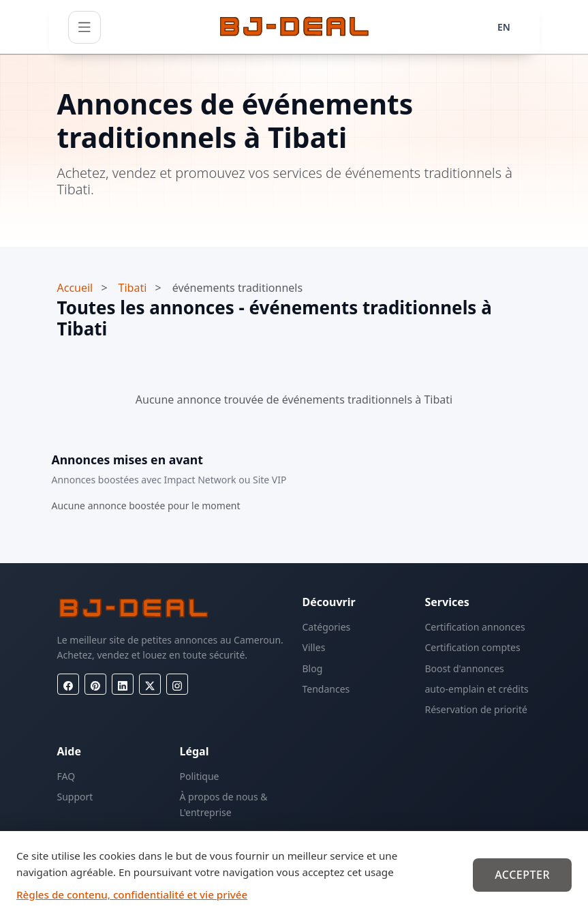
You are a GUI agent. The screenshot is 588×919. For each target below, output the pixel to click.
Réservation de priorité (476, 709)
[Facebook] (68, 684)
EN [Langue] (504, 27)
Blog (313, 668)
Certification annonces (475, 627)
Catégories (327, 627)
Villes (314, 647)
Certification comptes (473, 647)
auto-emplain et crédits (477, 689)
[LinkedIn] (123, 684)
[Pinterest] (95, 684)
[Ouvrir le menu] (84, 27)
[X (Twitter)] (150, 684)
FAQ (66, 776)
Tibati (133, 288)
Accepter (522, 875)
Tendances (326, 689)
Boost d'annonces (465, 668)
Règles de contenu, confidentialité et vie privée (132, 894)
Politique (200, 776)
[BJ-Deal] (294, 27)
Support (75, 797)
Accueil (75, 288)
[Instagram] (177, 684)
